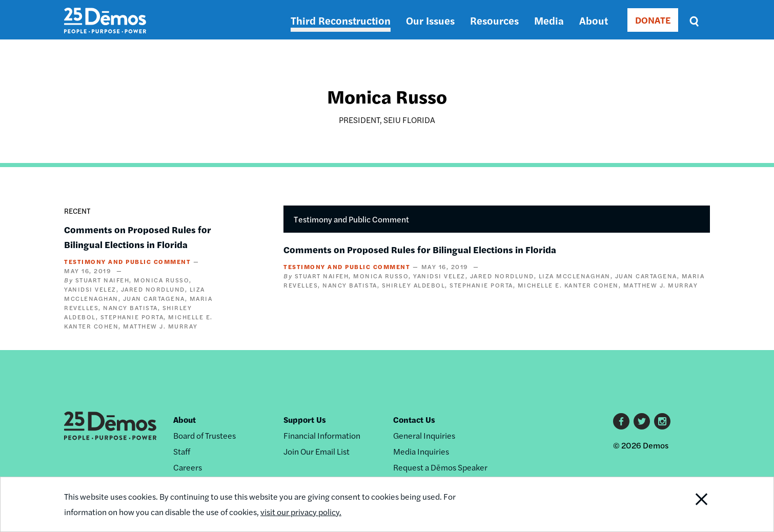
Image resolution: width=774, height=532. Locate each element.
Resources (494, 20)
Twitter (642, 421)
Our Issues (430, 20)
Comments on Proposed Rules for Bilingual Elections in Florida (420, 249)
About (594, 20)
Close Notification (689, 504)
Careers (188, 467)
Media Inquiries (421, 451)
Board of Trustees (205, 435)
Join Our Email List (317, 451)
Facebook (621, 421)
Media (549, 20)
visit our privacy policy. (301, 512)
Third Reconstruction (341, 20)
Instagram (662, 421)
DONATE (653, 20)
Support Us (305, 420)
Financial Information (322, 435)
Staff (182, 451)
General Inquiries (424, 435)
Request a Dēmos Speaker (440, 467)
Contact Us (414, 420)
